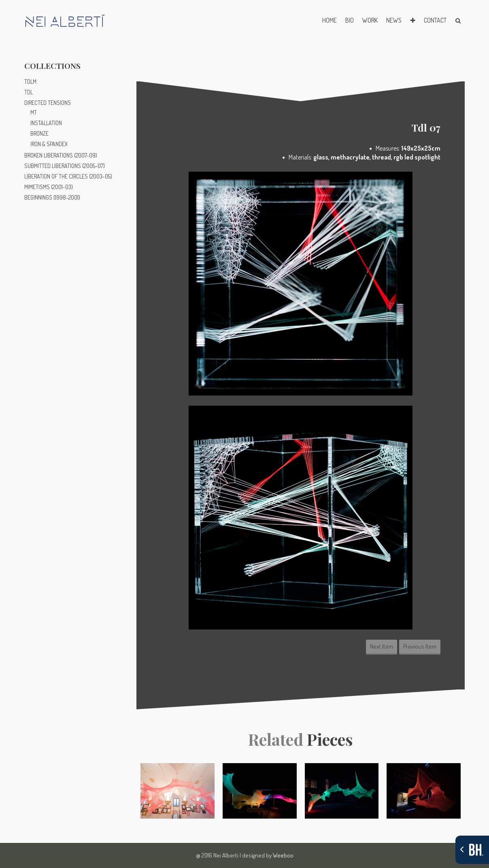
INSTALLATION (46, 123)
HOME (330, 20)
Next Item (382, 646)
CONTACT (435, 20)
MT (34, 112)
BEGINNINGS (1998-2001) (52, 197)
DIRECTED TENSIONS (48, 103)
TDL (29, 92)
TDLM (30, 82)
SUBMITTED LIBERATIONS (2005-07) (65, 166)
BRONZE (39, 133)
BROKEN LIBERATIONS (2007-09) (61, 155)
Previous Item (420, 646)
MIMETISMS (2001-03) (49, 187)
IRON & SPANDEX (49, 144)
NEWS (394, 20)
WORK (370, 20)
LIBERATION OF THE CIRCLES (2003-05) (68, 176)
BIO (350, 20)
